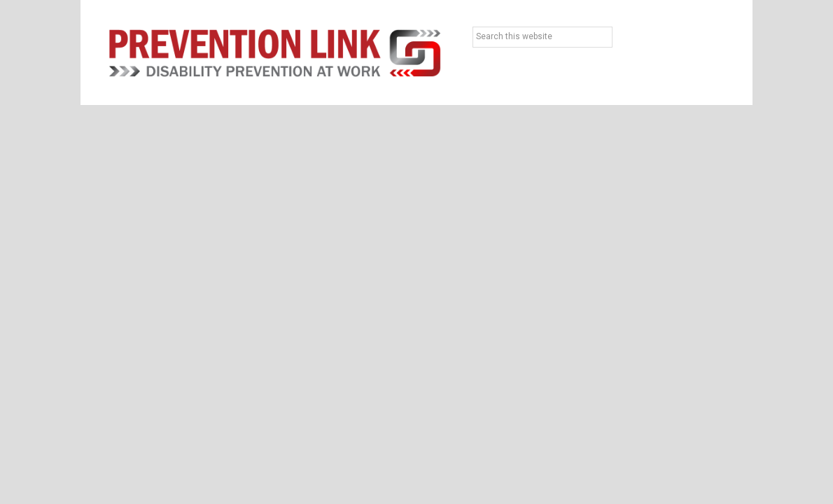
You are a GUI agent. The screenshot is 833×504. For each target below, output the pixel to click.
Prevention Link (275, 52)
